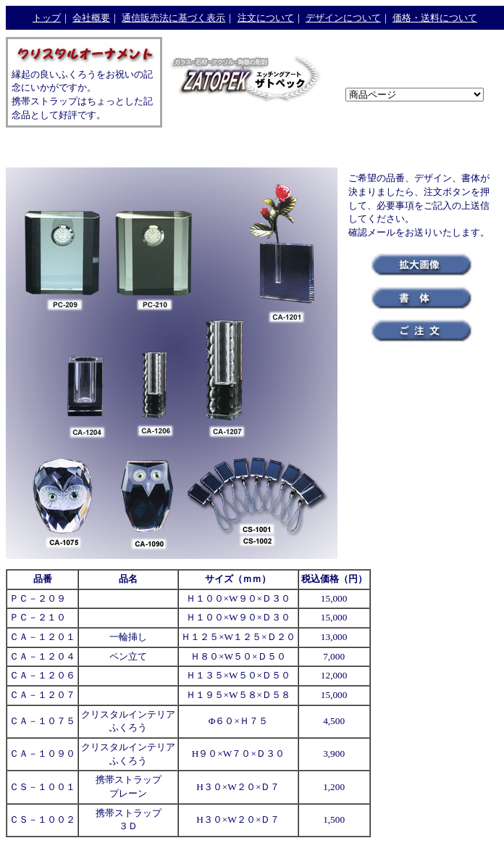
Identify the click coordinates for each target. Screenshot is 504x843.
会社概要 (91, 18)
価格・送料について (435, 18)
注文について (266, 18)
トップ (47, 18)
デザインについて (343, 18)
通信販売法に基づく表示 (173, 18)
